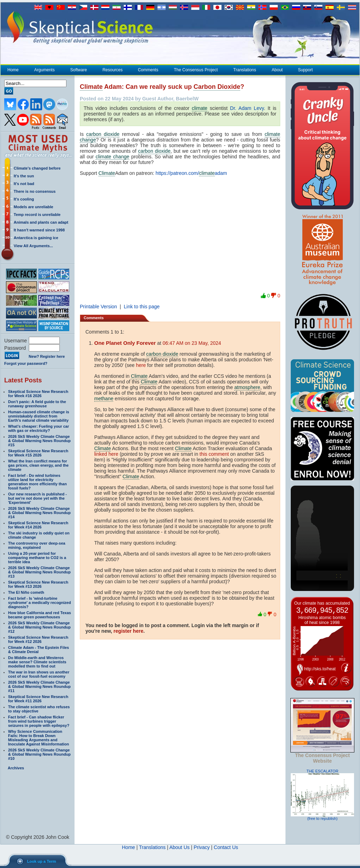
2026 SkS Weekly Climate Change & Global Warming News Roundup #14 (39, 513)
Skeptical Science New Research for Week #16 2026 (38, 394)
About (277, 70)
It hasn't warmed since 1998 (39, 230)
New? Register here (47, 356)
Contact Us (226, 847)
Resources (112, 70)
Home (13, 70)
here (141, 365)
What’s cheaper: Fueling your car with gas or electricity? (38, 428)
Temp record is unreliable (37, 215)
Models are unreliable (33, 207)
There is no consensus (35, 191)
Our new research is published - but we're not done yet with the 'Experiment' (37, 498)
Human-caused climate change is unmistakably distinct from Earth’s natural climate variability (39, 416)
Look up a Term (41, 861)
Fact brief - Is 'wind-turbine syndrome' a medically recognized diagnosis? (40, 603)
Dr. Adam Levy (247, 108)
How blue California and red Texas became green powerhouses (40, 615)
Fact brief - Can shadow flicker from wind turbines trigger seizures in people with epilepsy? (39, 721)
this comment (214, 454)
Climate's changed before (37, 168)
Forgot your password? (26, 363)
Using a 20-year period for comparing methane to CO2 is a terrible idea (37, 558)
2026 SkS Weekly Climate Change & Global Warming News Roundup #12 (39, 627)
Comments (148, 70)
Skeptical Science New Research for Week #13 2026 (38, 584)
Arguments (44, 70)
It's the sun (24, 176)
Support (306, 70)
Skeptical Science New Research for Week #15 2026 (38, 453)
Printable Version (98, 307)
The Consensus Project (196, 70)
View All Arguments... (33, 246)
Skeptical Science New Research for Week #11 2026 (38, 699)
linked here (106, 454)
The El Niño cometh (26, 592)
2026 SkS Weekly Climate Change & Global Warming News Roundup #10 (39, 754)
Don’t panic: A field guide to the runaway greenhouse (37, 404)
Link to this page (142, 307)
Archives (16, 768)
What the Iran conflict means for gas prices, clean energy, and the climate (38, 465)
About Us (180, 847)
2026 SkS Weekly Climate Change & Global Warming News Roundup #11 (39, 686)
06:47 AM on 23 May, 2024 (192, 343)
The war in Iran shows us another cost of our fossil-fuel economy (39, 674)
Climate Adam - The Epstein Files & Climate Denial (38, 650)
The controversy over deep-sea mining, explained (37, 545)
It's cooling (24, 199)
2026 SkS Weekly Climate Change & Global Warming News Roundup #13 (39, 572)
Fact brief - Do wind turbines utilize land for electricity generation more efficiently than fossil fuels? (37, 482)
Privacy (202, 847)
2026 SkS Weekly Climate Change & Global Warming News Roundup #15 (39, 441)
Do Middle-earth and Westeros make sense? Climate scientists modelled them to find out (37, 662)
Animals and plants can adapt (41, 222)
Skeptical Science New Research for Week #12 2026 (38, 639)
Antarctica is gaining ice (36, 238)
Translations (245, 70)
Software (78, 70)
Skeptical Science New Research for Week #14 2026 (38, 525)
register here (128, 631)
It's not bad (24, 184)
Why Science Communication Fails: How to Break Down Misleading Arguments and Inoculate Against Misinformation (38, 738)
